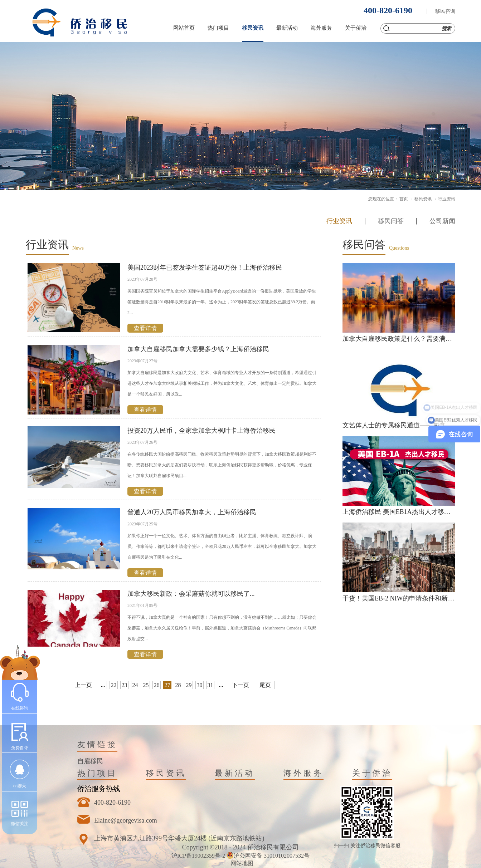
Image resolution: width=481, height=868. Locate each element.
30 (200, 685)
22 (114, 685)
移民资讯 (423, 199)
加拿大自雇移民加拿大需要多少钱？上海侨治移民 (198, 349)
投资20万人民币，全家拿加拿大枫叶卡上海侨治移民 (201, 431)
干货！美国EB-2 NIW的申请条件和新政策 (402, 598)
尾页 (265, 685)
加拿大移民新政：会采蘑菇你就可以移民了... (191, 594)
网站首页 (184, 28)
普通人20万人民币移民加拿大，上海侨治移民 (192, 512)
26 (157, 685)
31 (210, 685)
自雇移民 (90, 761)
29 (189, 685)
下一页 (240, 685)
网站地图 (240, 863)
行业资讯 (447, 199)
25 (146, 685)
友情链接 (97, 744)
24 (135, 685)
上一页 (83, 685)
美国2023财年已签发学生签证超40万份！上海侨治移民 (205, 268)
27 (167, 685)
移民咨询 (445, 11)
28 (178, 685)
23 (125, 685)
